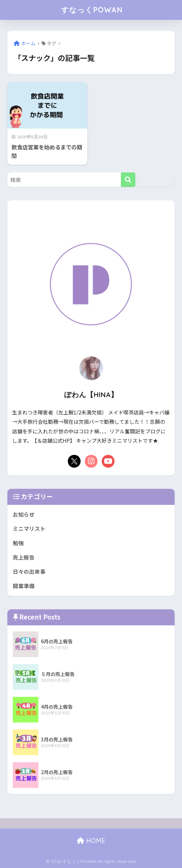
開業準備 (24, 586)
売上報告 (24, 557)
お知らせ (24, 514)
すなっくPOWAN (92, 10)
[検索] (128, 180)
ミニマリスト (29, 529)
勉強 (18, 543)
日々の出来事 (29, 572)
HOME (91, 841)
